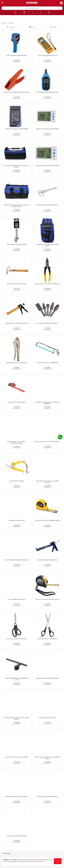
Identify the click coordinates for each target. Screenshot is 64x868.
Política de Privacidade (38, 861)
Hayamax (4, 23)
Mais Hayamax (32, 853)
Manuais (11, 23)
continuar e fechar (58, 861)
